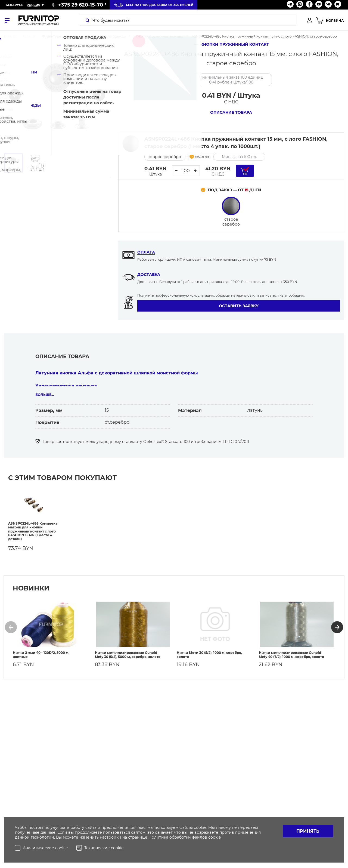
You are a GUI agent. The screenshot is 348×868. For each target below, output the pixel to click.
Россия (33, 5)
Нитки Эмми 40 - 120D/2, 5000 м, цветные (41, 651)
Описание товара (231, 112)
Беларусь (15, 5)
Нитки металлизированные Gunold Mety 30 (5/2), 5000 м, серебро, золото (128, 651)
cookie (215, 837)
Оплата (146, 252)
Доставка (149, 275)
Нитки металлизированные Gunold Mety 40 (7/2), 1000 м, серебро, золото (291, 651)
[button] (15, 95)
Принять (308, 831)
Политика (159, 837)
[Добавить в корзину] (245, 171)
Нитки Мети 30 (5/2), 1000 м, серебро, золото (209, 651)
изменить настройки (100, 837)
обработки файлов (189, 837)
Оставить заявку (239, 306)
